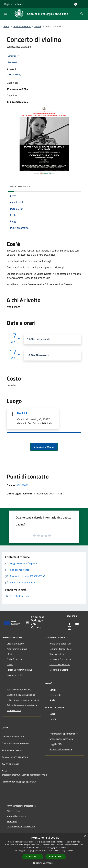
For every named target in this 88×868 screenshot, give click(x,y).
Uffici (9, 654)
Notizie (53, 690)
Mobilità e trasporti (59, 670)
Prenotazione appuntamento (64, 734)
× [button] (85, 836)
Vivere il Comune (22, 26)
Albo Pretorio (13, 811)
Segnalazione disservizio (61, 739)
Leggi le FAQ (56, 744)
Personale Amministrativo (19, 670)
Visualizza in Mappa (44, 447)
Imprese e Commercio (60, 659)
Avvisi (52, 700)
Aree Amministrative (17, 649)
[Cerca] (82, 14)
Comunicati (55, 695)
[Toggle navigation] (6, 14)
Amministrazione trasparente (21, 806)
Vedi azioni (14, 62)
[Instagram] (69, 628)
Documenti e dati (15, 675)
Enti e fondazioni (15, 659)
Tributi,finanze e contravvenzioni (23, 700)
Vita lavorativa (57, 654)
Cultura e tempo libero (60, 649)
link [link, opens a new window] (72, 851)
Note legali (12, 821)
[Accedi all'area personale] (76, 4)
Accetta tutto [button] (33, 857)
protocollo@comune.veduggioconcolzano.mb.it (24, 775)
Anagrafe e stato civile (60, 644)
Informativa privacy (16, 816)
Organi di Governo (16, 644)
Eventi (38, 26)
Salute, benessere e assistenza (22, 705)
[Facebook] (69, 624)
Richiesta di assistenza (61, 749)
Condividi (14, 56)
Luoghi (53, 714)
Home (6, 26)
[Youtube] (77, 624)
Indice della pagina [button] (20, 186)
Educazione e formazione (19, 690)
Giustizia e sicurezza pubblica (21, 695)
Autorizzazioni (14, 710)
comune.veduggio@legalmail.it (21, 782)
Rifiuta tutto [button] (56, 856)
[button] (44, 863)
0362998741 (23, 485)
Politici (10, 664)
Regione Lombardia (14, 4)
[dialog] (44, 851)
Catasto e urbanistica (60, 664)
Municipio (23, 413)
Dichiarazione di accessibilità (21, 827)
